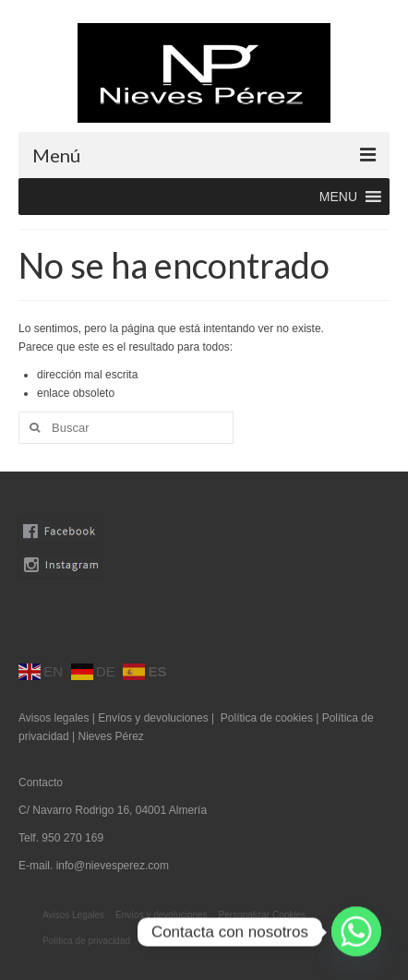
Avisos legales (54, 718)
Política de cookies (267, 718)
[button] (338, 197)
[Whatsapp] (356, 932)
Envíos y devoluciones (153, 718)
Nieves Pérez (110, 736)
